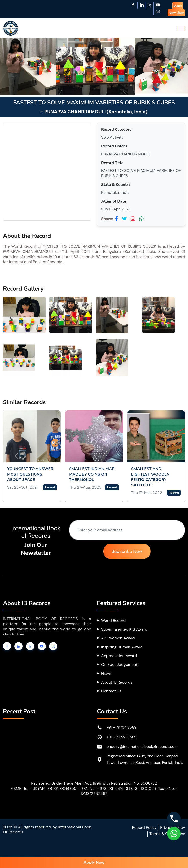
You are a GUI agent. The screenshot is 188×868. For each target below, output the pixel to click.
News (106, 673)
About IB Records (117, 682)
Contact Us (111, 691)
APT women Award (118, 638)
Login (178, 5)
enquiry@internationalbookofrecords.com (142, 747)
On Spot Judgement (119, 665)
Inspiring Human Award (122, 647)
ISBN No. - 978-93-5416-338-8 (109, 788)
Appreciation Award (119, 656)
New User (176, 13)
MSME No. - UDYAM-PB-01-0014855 (43, 788)
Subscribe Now (127, 551)
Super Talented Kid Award (124, 629)
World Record (113, 620)
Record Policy (144, 827)
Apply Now (94, 862)
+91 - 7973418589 (122, 727)
